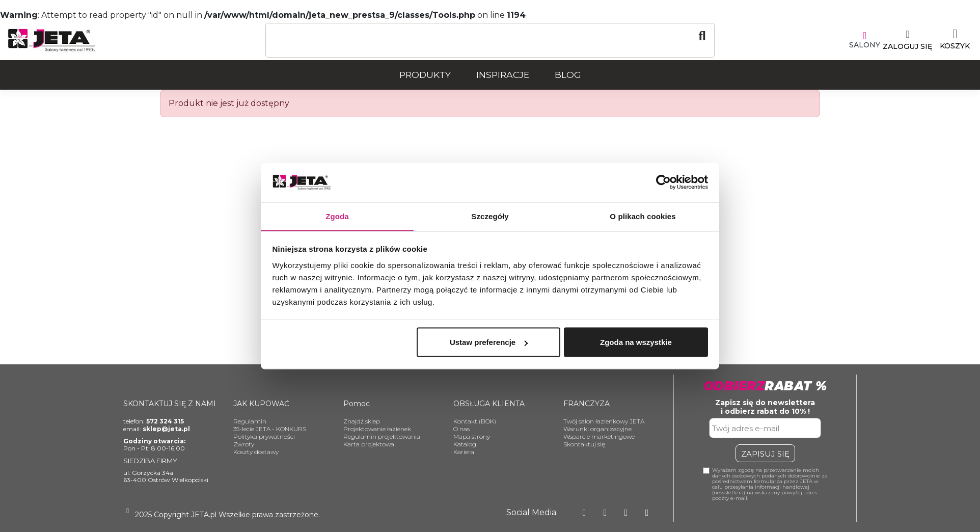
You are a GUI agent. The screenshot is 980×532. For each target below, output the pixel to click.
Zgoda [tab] (337, 216)
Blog (568, 75)
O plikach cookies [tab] (643, 216)
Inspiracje (503, 75)
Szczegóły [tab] (490, 216)
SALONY (865, 45)
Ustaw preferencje (489, 342)
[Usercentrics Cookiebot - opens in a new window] (663, 182)
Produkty (425, 75)
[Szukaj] (490, 36)
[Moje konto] (907, 40)
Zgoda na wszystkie (636, 342)
